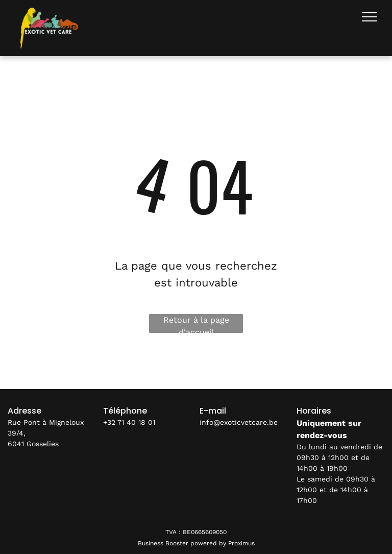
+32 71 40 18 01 (129, 422)
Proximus (241, 543)
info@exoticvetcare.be (239, 422)
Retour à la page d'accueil (196, 324)
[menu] (370, 17)
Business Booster (163, 543)
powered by (208, 543)
